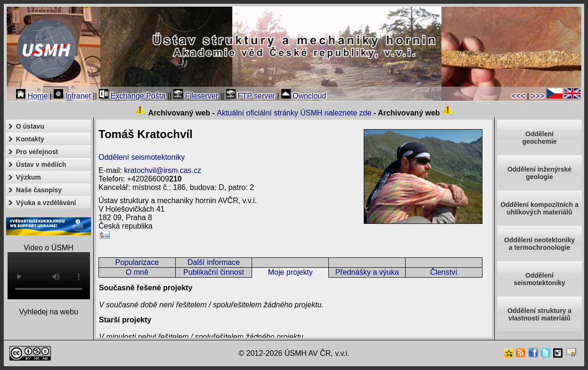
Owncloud (304, 96)
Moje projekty (290, 272)
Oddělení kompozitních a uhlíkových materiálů (539, 208)
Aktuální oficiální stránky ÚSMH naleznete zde (294, 113)
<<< (518, 96)
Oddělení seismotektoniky (142, 157)
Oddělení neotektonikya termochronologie (539, 244)
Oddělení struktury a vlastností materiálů (539, 314)
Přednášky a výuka (367, 272)
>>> (538, 96)
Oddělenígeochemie (539, 138)
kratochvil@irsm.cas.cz (163, 170)
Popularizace (137, 262)
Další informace (214, 262)
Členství (444, 272)
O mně (137, 272)
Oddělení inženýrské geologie (539, 173)
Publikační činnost (214, 272)
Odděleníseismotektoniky (539, 279)
